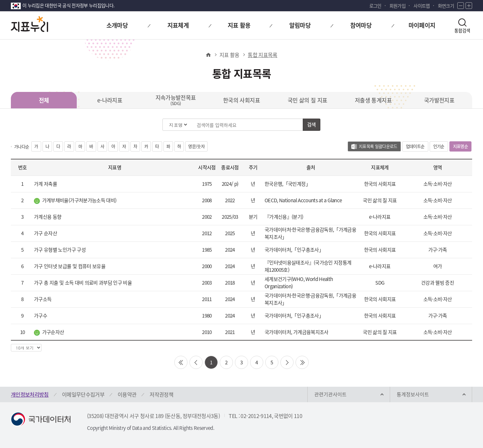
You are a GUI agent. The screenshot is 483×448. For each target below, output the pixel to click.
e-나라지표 (110, 100)
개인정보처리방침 (30, 394)
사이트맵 (422, 6)
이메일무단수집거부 (83, 394)
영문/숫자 (196, 146)
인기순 (439, 146)
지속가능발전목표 (176, 100)
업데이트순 (415, 146)
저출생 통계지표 (373, 100)
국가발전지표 (439, 100)
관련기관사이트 (330, 394)
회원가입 (398, 6)
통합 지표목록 (262, 55)
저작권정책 (161, 394)
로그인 (375, 6)
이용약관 (127, 394)
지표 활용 (229, 55)
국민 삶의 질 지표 (308, 100)
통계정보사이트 (413, 394)
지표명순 (462, 147)
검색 (312, 125)
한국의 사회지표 (242, 100)
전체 (44, 100)
